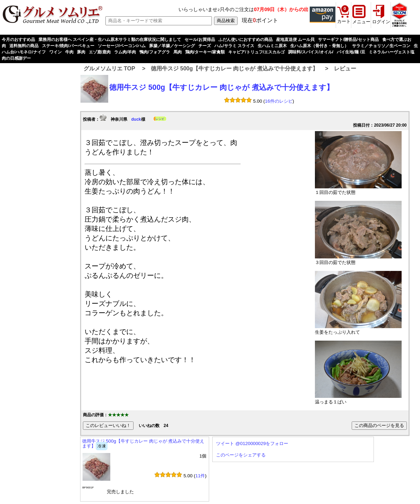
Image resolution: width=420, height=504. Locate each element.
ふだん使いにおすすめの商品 (246, 40)
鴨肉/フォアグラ (155, 52)
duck (136, 119)
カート (344, 21)
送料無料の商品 (24, 46)
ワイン (55, 52)
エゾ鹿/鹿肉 (100, 52)
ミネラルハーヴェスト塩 (392, 52)
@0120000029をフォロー (262, 443)
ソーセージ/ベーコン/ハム (122, 46)
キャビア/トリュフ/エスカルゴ (256, 52)
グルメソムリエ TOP (109, 69)
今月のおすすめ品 (18, 40)
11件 (200, 476)
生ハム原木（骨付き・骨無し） (319, 46)
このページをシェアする (241, 455)
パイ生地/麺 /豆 (351, 52)
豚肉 (81, 52)
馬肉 (178, 52)
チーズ (205, 46)
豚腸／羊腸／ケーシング (172, 46)
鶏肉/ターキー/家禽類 (205, 52)
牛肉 (69, 52)
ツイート (225, 443)
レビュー (345, 69)
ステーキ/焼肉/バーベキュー (68, 46)
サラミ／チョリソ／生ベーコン (381, 46)
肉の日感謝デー (16, 58)
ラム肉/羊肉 (125, 52)
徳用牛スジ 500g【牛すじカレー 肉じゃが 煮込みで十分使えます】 (234, 69)
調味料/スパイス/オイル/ (311, 52)
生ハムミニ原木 (272, 46)
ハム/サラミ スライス (234, 46)
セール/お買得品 (200, 40)
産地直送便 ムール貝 (295, 40)
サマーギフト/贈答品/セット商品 (348, 40)
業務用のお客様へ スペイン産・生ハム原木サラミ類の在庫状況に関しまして (110, 40)
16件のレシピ (279, 101)
